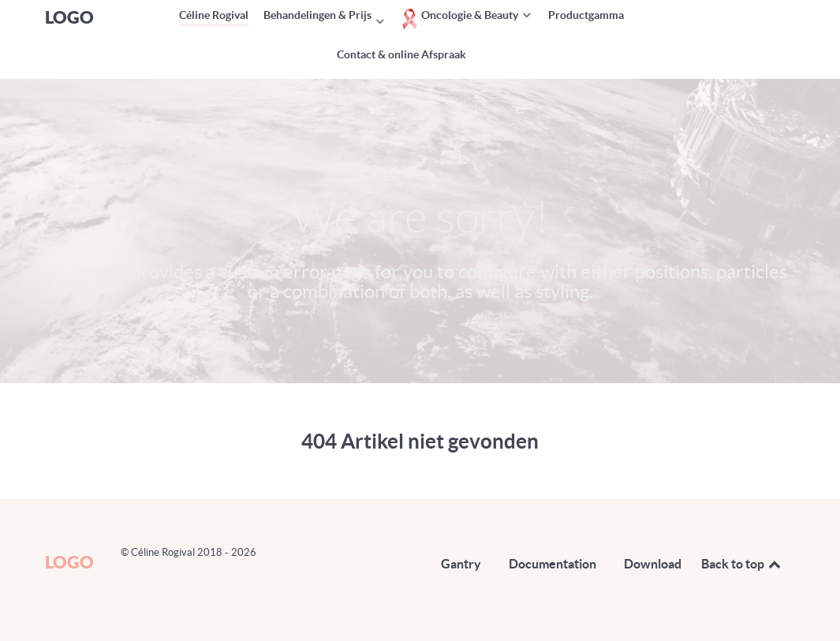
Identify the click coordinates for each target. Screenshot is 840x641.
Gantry (461, 564)
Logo (69, 17)
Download (653, 564)
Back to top (742, 564)
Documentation (553, 564)
